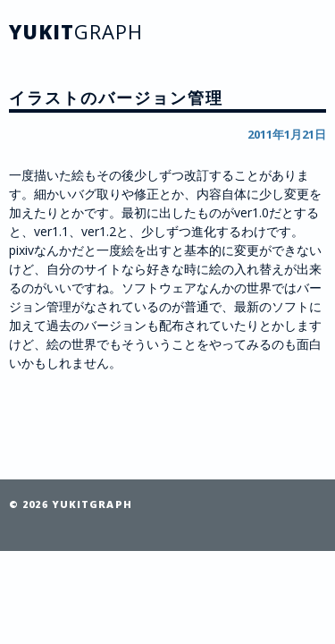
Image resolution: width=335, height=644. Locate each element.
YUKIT (76, 31)
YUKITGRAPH (92, 504)
